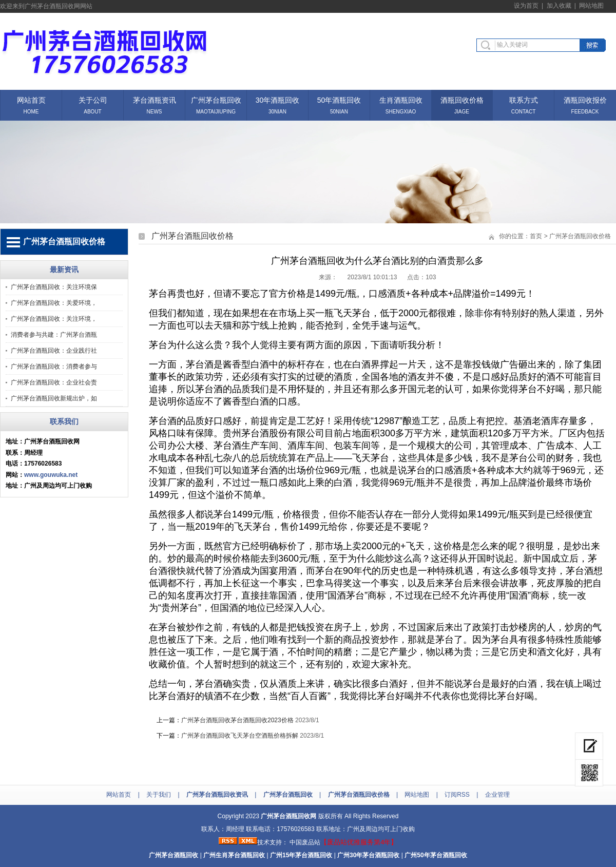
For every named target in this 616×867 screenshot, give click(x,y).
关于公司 (93, 99)
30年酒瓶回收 (278, 99)
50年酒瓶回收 (339, 99)
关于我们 (159, 795)
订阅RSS (457, 795)
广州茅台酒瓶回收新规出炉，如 (54, 398)
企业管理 (497, 795)
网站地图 (591, 6)
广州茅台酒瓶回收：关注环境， (54, 319)
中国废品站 (305, 842)
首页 (536, 236)
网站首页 (31, 99)
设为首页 (526, 6)
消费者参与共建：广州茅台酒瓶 (54, 335)
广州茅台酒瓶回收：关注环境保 (54, 287)
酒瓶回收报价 (585, 99)
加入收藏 (559, 6)
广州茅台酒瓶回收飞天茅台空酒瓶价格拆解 (240, 736)
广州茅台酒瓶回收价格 (580, 236)
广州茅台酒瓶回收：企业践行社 (54, 351)
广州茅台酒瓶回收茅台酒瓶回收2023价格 (237, 720)
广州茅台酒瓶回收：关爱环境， (54, 303)
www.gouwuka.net (51, 475)
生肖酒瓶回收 (401, 99)
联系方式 (524, 99)
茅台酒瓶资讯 (155, 99)
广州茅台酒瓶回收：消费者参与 (54, 367)
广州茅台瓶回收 (216, 99)
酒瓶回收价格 (462, 99)
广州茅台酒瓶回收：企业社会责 (54, 382)
